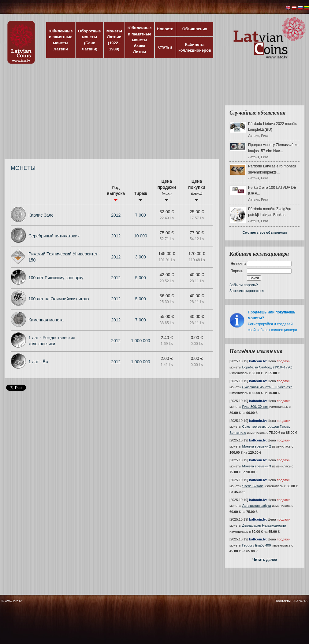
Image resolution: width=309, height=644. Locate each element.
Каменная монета (46, 320)
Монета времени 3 (257, 466)
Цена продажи (167, 190)
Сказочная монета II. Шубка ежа (267, 387)
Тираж (141, 196)
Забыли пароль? (244, 285)
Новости (165, 29)
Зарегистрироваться (247, 291)
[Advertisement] (146, 115)
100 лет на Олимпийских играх (59, 299)
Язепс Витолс (253, 486)
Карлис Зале (41, 215)
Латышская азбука (257, 506)
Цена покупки (197, 190)
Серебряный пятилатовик (54, 236)
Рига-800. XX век (255, 407)
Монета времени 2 (257, 446)
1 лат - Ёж (38, 362)
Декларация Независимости (264, 525)
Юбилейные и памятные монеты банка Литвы (140, 40)
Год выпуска (116, 193)
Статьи (165, 47)
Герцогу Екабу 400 (257, 545)
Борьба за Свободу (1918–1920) (267, 367)
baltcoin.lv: (258, 361)
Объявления (195, 29)
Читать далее (265, 560)
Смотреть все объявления (265, 232)
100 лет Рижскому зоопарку (56, 278)
